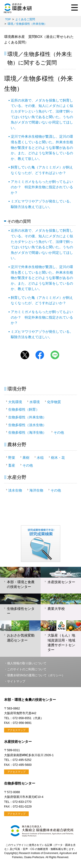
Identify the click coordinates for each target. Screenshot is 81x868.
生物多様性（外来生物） (27, 417)
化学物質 (54, 402)
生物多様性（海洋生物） (27, 432)
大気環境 (15, 402)
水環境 (35, 402)
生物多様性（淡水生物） (27, 425)
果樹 (26, 458)
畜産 (12, 465)
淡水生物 (15, 490)
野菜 (12, 458)
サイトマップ (16, 681)
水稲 (40, 458)
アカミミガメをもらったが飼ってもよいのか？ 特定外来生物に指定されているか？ (42, 187)
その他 (59, 432)
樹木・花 (58, 458)
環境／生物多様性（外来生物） (27, 24)
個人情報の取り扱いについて (27, 663)
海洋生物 (36, 490)
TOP (8, 19)
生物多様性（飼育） (24, 409)
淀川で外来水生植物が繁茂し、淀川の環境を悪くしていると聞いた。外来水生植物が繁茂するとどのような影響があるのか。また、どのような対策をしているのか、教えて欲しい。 (42, 147)
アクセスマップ (16, 730)
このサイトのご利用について (27, 669)
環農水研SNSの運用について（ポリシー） (36, 675)
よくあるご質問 (25, 19)
